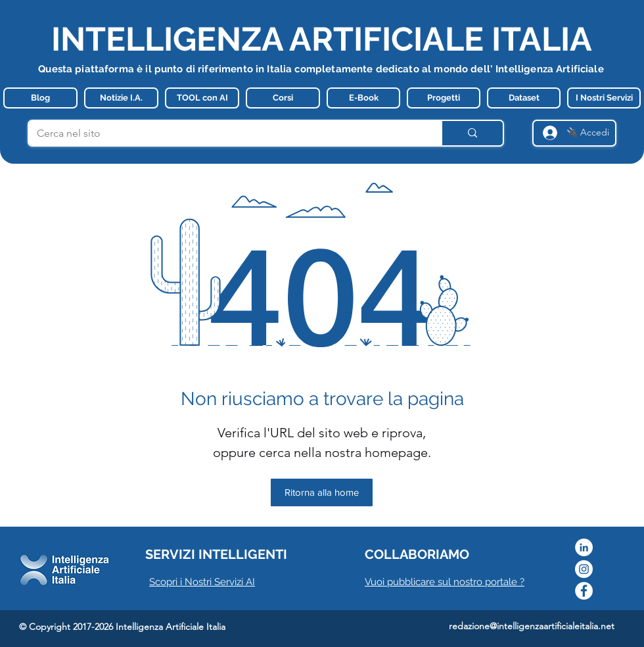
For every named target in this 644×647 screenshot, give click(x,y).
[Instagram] (584, 569)
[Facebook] (584, 591)
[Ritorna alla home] (322, 492)
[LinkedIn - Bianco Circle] (584, 547)
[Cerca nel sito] (225, 133)
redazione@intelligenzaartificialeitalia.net (532, 626)
